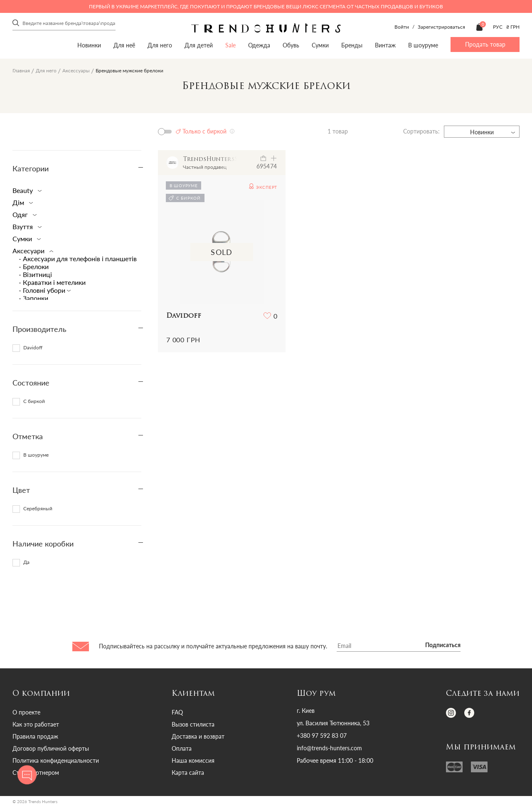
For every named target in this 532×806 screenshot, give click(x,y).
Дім (21, 202)
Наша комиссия (193, 760)
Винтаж (385, 45)
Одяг (23, 214)
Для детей (199, 45)
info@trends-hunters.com (329, 748)
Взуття (25, 226)
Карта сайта (188, 773)
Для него (160, 45)
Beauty (25, 190)
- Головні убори (43, 290)
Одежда (259, 45)
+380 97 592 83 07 (322, 736)
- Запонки (33, 298)
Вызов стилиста (193, 724)
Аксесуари (31, 251)
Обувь (291, 45)
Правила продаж (35, 736)
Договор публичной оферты (51, 748)
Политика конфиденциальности (56, 760)
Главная (21, 70)
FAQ (177, 712)
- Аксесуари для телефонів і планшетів (78, 258)
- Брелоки (34, 266)
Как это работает (36, 724)
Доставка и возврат (198, 736)
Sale (230, 45)
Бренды (352, 45)
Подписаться (443, 645)
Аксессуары (76, 70)
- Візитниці (35, 274)
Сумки (320, 45)
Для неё (124, 45)
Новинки (89, 45)
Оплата (182, 748)
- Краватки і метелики (52, 282)
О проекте (26, 712)
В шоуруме (423, 45)
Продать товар (485, 44)
